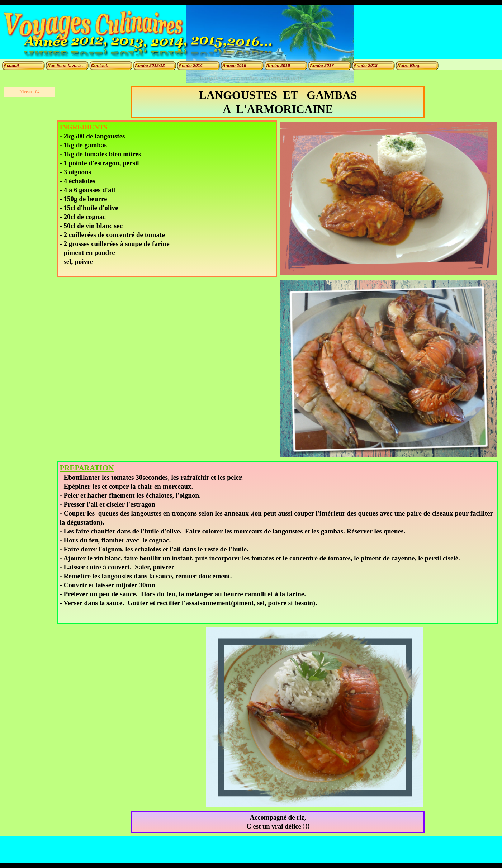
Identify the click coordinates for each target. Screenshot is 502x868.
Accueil (11, 66)
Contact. (100, 66)
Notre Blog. (409, 66)
